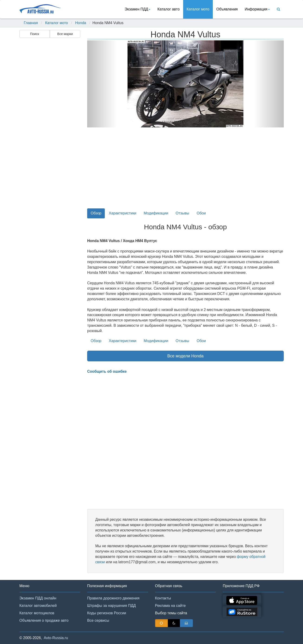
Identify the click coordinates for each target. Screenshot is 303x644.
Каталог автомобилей (38, 606)
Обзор (96, 213)
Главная (31, 23)
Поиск (35, 34)
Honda (81, 23)
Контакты (163, 598)
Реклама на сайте (171, 606)
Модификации (156, 213)
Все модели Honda (185, 356)
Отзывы (183, 213)
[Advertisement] (50, 113)
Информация (257, 9)
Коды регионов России (107, 613)
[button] (102, 84)
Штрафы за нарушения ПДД (112, 606)
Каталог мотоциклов (37, 613)
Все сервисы (98, 620)
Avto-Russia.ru (56, 638)
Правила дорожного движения (113, 598)
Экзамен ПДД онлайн (38, 598)
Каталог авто (169, 9)
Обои (201, 213)
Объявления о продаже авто (44, 620)
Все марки (65, 34)
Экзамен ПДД (138, 9)
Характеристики (123, 213)
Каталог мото (198, 9)
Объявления (227, 9)
